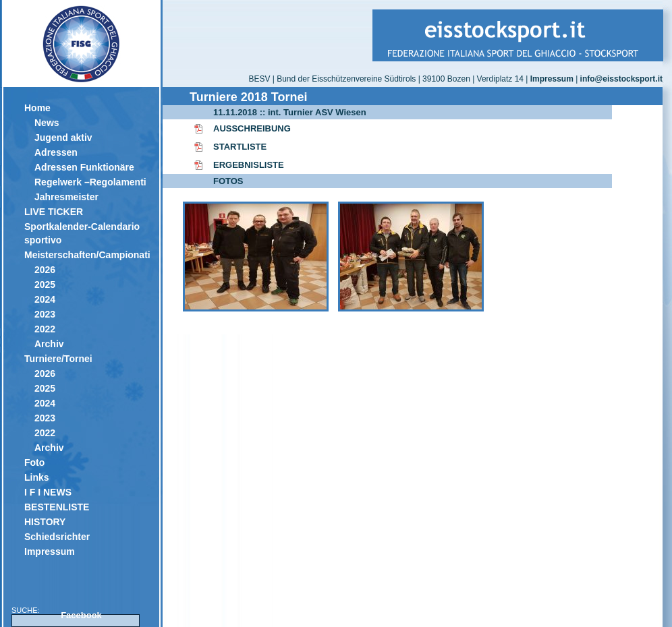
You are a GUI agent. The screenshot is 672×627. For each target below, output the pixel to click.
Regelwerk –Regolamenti (90, 182)
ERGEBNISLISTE (249, 165)
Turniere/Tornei (58, 359)
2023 (45, 314)
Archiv (49, 344)
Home (37, 108)
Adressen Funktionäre (84, 167)
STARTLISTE (240, 147)
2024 (45, 299)
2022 (45, 329)
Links (37, 477)
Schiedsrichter (57, 537)
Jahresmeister (66, 197)
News (47, 123)
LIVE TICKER (54, 212)
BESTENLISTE (57, 507)
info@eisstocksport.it (621, 79)
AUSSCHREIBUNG (252, 128)
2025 (45, 285)
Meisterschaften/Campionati (87, 255)
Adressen (56, 152)
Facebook (81, 615)
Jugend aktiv (63, 138)
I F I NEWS (48, 492)
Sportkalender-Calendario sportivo (82, 233)
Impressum (50, 551)
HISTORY (45, 522)
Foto (34, 462)
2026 (45, 270)
